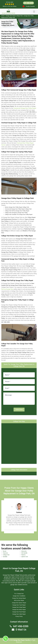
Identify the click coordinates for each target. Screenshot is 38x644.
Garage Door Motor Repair (19, 610)
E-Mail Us (21, 630)
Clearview (5, 553)
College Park (6, 555)
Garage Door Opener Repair (19, 603)
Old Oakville (24, 553)
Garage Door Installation (19, 596)
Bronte (5, 551)
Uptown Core (25, 557)
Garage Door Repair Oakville (22, 640)
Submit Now (19, 410)
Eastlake (5, 557)
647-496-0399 (28, 3)
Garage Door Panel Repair (19, 612)
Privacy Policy (19, 616)
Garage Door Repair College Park (14, 16)
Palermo (23, 555)
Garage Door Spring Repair (19, 598)
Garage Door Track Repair (19, 605)
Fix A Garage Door (19, 594)
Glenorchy (24, 551)
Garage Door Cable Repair (19, 614)
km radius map (19, 443)
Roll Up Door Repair (19, 600)
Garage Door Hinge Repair (19, 607)
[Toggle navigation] (34, 12)
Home (3, 16)
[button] (14, 507)
